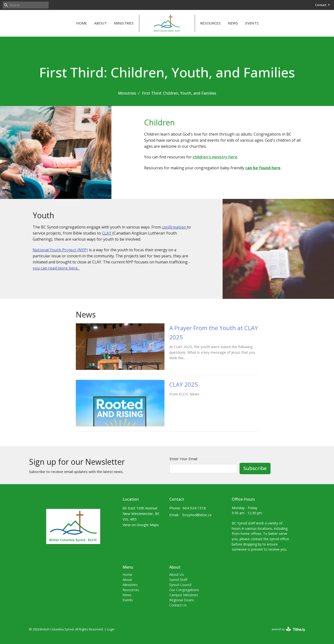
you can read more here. (56, 268)
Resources (210, 23)
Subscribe (255, 468)
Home (82, 23)
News (233, 23)
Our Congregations (184, 590)
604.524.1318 (194, 508)
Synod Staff (178, 580)
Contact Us (178, 605)
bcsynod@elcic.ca (197, 515)
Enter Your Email (183, 459)
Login (111, 629)
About (101, 23)
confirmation (174, 227)
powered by (288, 629)
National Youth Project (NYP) (60, 250)
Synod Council (180, 585)
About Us (177, 575)
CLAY (107, 233)
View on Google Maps (141, 525)
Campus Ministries (184, 595)
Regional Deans (182, 600)
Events (252, 23)
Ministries (124, 23)
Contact (323, 5)
